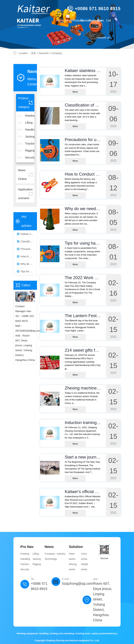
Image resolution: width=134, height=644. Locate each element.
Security (29, 158)
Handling (29, 130)
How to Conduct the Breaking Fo (28, 256)
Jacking (29, 137)
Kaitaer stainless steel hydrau (28, 234)
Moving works (73, 567)
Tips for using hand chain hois (28, 271)
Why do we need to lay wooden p (28, 264)
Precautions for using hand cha (28, 249)
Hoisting (29, 116)
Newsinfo (44, 53)
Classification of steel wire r (28, 241)
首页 (33, 53)
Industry (61, 554)
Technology (51, 559)
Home (60, 20)
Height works (84, 567)
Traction (29, 144)
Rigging (29, 151)
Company (57, 53)
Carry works (84, 556)
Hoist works (72, 556)
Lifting (29, 123)
